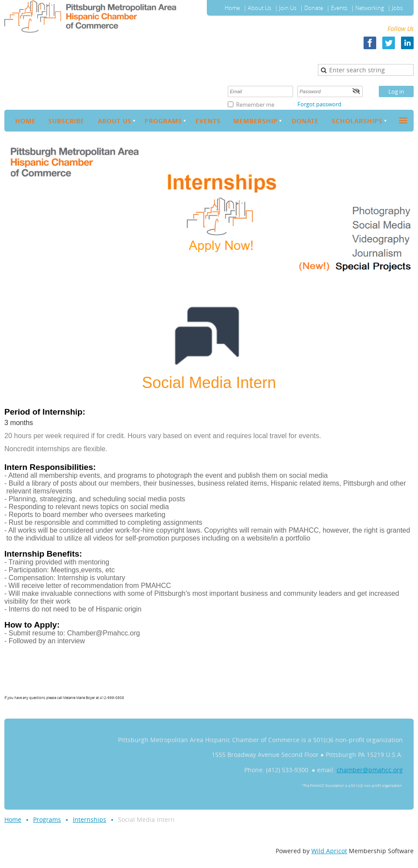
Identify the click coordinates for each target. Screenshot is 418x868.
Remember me (255, 105)
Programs (47, 819)
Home (232, 8)
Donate (314, 8)
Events (339, 8)
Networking (370, 8)
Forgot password (319, 104)
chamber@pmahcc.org (370, 770)
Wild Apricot (329, 851)
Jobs (397, 8)
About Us (260, 8)
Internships (89, 819)
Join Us (288, 8)
